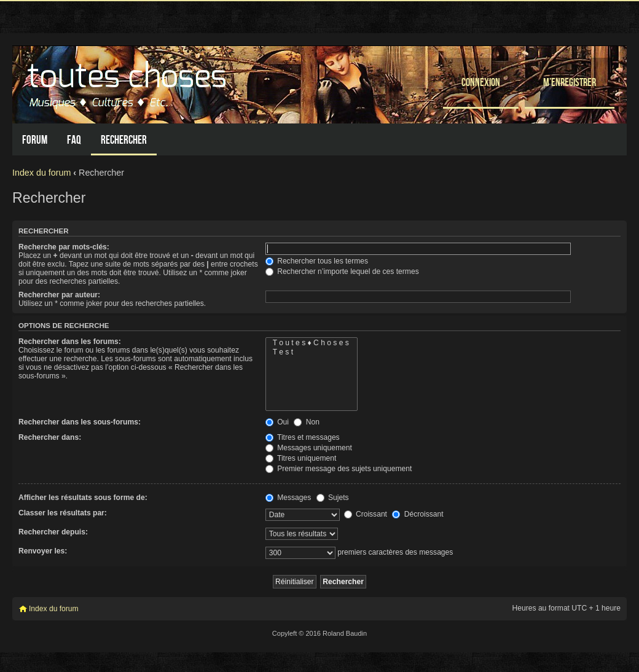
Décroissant (418, 514)
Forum (35, 140)
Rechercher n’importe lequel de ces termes (342, 272)
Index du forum (41, 173)
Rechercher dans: (50, 437)
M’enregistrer (570, 82)
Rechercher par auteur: (59, 295)
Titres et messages (303, 437)
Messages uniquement (309, 448)
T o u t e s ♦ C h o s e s (312, 343)
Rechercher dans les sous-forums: (80, 422)
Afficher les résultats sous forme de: (83, 498)
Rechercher (124, 140)
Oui (277, 422)
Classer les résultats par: (63, 513)
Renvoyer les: (43, 551)
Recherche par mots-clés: (64, 247)
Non (307, 422)
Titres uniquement (301, 458)
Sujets (333, 498)
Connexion (481, 82)
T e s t (312, 352)
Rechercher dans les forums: (70, 342)
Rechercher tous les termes (317, 261)
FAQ (74, 140)
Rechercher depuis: (53, 532)
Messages (288, 498)
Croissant (366, 514)
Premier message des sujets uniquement (339, 469)
